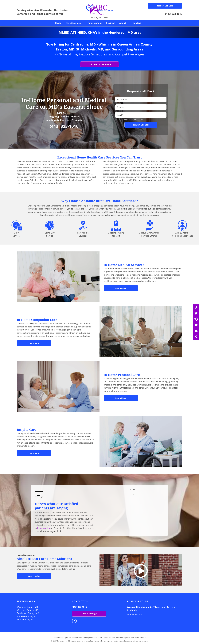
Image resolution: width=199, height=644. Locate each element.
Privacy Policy (58, 637)
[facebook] (74, 621)
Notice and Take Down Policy (114, 637)
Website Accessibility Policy (136, 637)
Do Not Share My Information (77, 637)
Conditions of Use (96, 637)
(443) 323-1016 (174, 14)
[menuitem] (58, 23)
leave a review (44, 528)
